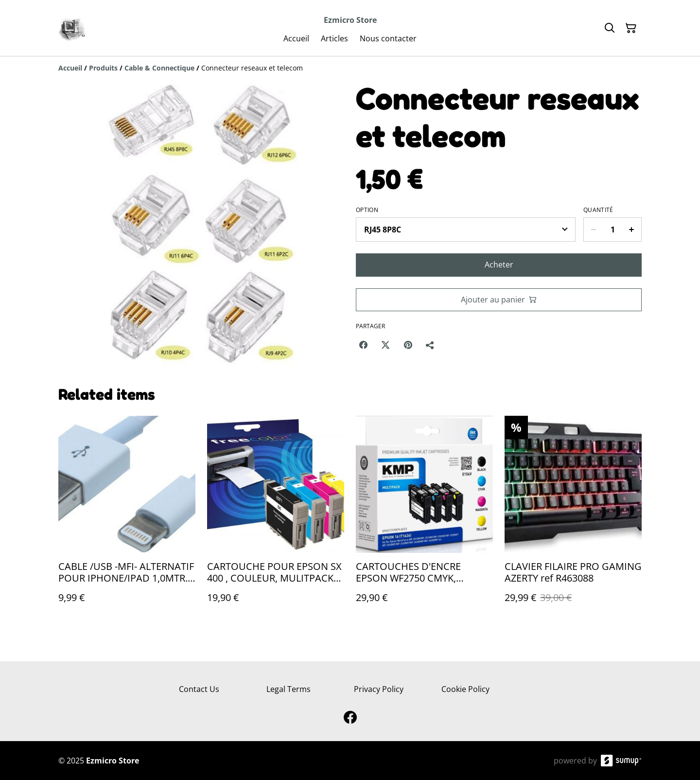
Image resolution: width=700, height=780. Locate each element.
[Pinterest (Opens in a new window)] (408, 345)
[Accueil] (70, 68)
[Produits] (103, 68)
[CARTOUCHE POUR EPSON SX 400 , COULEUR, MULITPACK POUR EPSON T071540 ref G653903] (276, 519)
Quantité (598, 210)
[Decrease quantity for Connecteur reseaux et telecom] (593, 230)
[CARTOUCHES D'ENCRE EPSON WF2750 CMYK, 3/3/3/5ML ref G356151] (424, 519)
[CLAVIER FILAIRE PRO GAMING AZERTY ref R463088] (573, 519)
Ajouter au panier (499, 300)
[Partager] (430, 345)
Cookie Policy (465, 689)
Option (367, 210)
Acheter (499, 265)
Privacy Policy (379, 689)
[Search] (610, 28)
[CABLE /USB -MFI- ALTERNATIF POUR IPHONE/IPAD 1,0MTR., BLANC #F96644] (127, 519)
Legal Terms (289, 689)
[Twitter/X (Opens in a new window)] (385, 345)
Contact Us (199, 689)
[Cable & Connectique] (159, 68)
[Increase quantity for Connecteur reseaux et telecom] (632, 230)
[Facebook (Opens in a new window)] (363, 345)
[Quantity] (612, 230)
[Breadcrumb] (350, 68)
